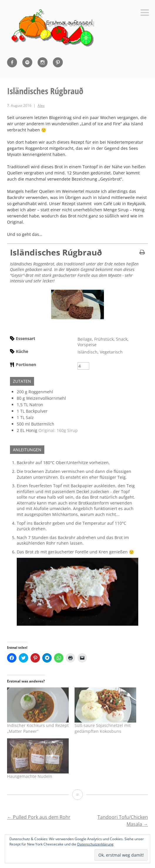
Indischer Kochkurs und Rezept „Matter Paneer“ (38, 728)
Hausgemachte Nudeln (30, 776)
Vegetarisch (111, 352)
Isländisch (87, 352)
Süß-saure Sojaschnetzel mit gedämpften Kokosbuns (103, 728)
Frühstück (104, 339)
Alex (41, 106)
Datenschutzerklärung (95, 844)
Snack (122, 339)
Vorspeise (87, 345)
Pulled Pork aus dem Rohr (39, 817)
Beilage (85, 339)
